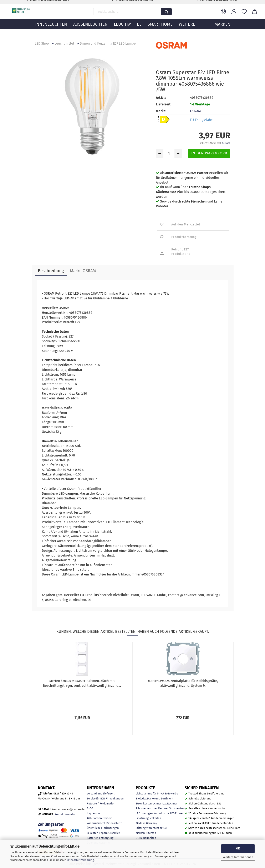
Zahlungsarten (51, 824)
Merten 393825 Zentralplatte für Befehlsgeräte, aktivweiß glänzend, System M (183, 683)
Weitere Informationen (238, 857)
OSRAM (195, 111)
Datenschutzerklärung (80, 860)
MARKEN (223, 30)
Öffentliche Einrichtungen (103, 828)
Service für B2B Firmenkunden (105, 799)
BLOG (90, 808)
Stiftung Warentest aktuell (152, 828)
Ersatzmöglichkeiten (148, 818)
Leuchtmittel (128, 30)
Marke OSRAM (83, 271)
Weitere (187, 30)
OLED (139, 838)
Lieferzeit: (164, 104)
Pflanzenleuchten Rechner (152, 808)
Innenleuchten (51, 30)
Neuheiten (150, 838)
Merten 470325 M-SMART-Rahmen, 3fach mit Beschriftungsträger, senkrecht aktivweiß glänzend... (82, 683)
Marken (140, 833)
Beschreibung (51, 271)
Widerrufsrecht (96, 823)
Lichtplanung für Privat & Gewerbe (157, 794)
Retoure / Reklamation (101, 804)
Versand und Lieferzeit (101, 794)
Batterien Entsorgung (100, 838)
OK (238, 849)
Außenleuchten (90, 30)
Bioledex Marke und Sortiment (155, 799)
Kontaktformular (65, 814)
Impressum (94, 813)
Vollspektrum (178, 808)
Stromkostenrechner (149, 804)
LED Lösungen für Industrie (152, 813)
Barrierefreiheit (102, 818)
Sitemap (151, 833)
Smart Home (160, 30)
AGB (89, 818)
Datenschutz (114, 823)
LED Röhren (177, 813)
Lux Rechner (170, 804)
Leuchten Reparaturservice (103, 833)
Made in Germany (146, 823)
